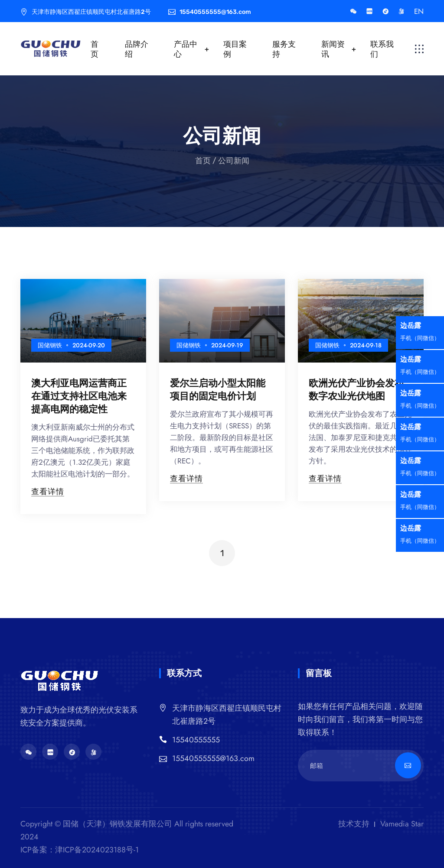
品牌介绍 (137, 49)
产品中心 (186, 49)
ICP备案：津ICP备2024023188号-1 (80, 850)
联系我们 (382, 49)
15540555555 (196, 740)
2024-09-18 (366, 345)
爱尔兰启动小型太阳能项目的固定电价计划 (218, 389)
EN (419, 11)
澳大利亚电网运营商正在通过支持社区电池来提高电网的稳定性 (79, 396)
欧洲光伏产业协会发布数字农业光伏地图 (356, 389)
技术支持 (354, 824)
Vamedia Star (402, 824)
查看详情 (48, 492)
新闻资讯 (333, 49)
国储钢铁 (50, 345)
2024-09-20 (89, 345)
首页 (95, 49)
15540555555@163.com (213, 758)
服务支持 (284, 49)
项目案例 (235, 49)
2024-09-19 (227, 345)
